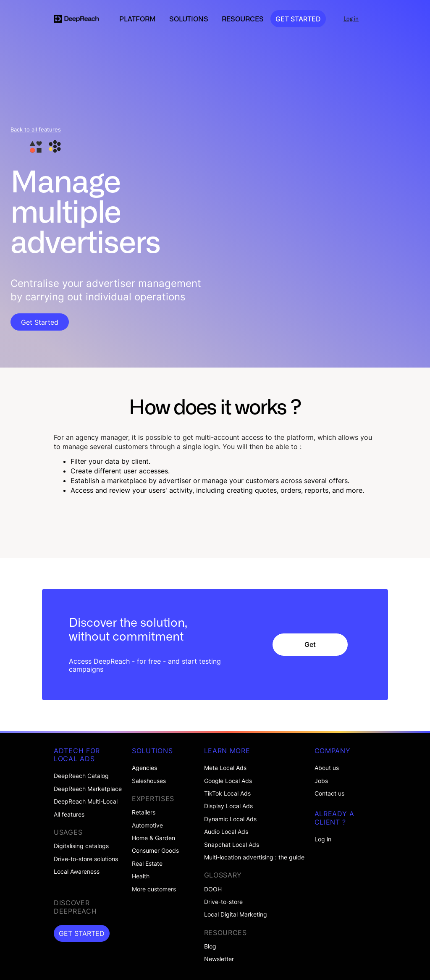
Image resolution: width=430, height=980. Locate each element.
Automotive (147, 825)
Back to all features (36, 130)
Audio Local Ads (226, 832)
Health (141, 876)
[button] (138, 19)
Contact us (329, 793)
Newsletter (219, 959)
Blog (210, 946)
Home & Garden (153, 838)
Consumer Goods (155, 851)
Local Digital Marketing (236, 914)
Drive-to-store (223, 902)
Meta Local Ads (225, 768)
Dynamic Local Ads (230, 819)
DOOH (213, 889)
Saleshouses (149, 781)
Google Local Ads (228, 781)
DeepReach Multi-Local (86, 801)
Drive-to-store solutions (86, 859)
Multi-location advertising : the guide (254, 857)
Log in (323, 839)
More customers (154, 889)
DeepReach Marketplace (88, 789)
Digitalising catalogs (81, 846)
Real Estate (147, 864)
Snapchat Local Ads (232, 845)
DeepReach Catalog (81, 776)
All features (69, 814)
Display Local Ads (228, 806)
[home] (76, 19)
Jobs (321, 781)
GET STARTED (298, 19)
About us (327, 768)
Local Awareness (77, 872)
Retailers (144, 812)
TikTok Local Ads (227, 793)
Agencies (144, 768)
